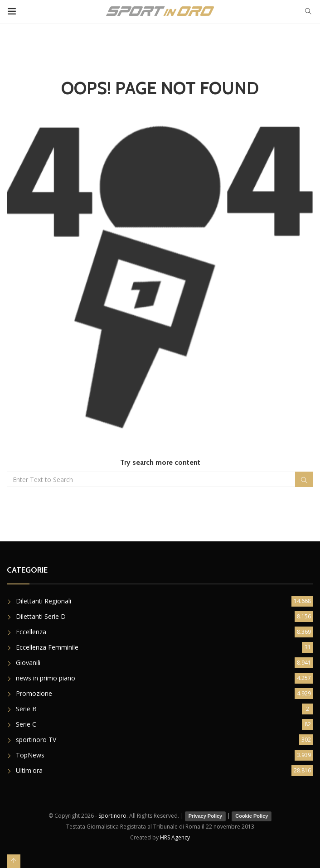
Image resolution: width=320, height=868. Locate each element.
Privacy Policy (206, 816)
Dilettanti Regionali (44, 601)
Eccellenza (31, 632)
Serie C (26, 724)
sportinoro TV (36, 740)
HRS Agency (175, 837)
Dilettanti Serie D (41, 616)
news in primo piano (46, 678)
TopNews (30, 755)
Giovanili (28, 663)
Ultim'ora (29, 770)
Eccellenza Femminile (47, 647)
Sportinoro (112, 816)
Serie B (26, 709)
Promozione (34, 693)
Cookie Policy (252, 816)
